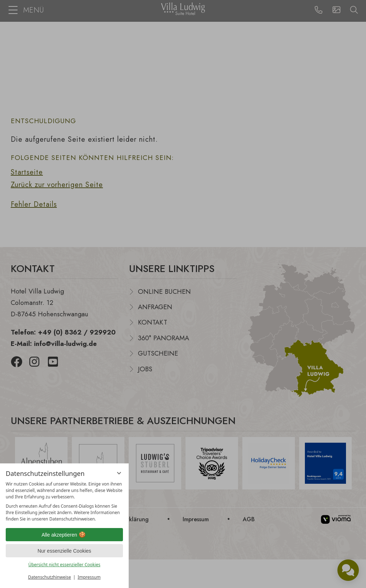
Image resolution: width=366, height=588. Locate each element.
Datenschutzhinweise (50, 577)
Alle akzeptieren (64, 535)
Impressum (89, 577)
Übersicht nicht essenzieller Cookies (64, 565)
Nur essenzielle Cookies (64, 551)
